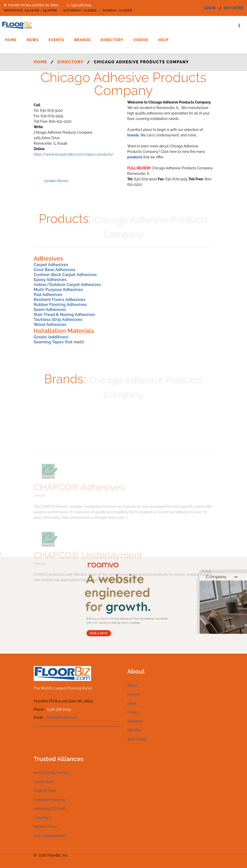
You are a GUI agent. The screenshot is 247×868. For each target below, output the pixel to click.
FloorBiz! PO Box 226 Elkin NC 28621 (33, 5)
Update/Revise (56, 181)
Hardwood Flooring (49, 800)
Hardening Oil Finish (50, 809)
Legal (132, 703)
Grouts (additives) (51, 337)
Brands (82, 40)
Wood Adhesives (50, 325)
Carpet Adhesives (51, 265)
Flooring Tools (45, 791)
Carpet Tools (44, 782)
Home (11, 40)
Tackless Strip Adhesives (58, 320)
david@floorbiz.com (62, 717)
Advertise (135, 721)
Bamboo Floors (46, 827)
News (33, 40)
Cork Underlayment (50, 836)
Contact (134, 694)
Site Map (134, 730)
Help (163, 40)
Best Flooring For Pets (51, 773)
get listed (234, 8)
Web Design (137, 739)
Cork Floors (43, 818)
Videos (141, 40)
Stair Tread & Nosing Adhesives (64, 315)
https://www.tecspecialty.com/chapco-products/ (74, 154)
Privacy (133, 712)
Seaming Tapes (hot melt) (59, 342)
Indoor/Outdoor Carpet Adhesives (67, 285)
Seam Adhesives (50, 310)
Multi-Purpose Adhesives (58, 290)
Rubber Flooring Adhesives (60, 305)
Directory (112, 40)
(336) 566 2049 (81, 5)
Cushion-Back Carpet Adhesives (65, 275)
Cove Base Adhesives (55, 270)
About (132, 685)
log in (210, 8)
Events (57, 40)
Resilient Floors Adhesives (60, 300)
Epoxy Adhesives (50, 280)
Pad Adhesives (48, 295)
